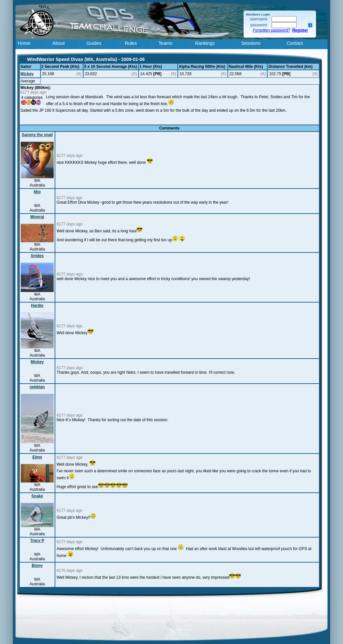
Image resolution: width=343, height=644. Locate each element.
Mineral (37, 217)
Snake (37, 496)
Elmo (37, 457)
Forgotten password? (271, 30)
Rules (131, 43)
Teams (165, 43)
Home (24, 43)
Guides (94, 43)
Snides (37, 256)
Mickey (27, 74)
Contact (295, 43)
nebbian (37, 387)
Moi (37, 192)
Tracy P (37, 541)
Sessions (251, 43)
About (59, 43)
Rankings (205, 43)
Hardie (37, 306)
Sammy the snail (37, 135)
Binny (37, 566)
